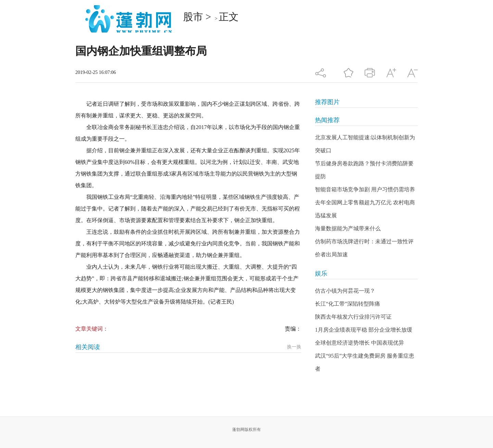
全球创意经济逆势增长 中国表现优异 (359, 343)
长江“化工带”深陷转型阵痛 (347, 304)
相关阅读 (88, 347)
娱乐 (321, 273)
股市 (193, 17)
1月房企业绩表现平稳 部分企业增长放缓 (364, 330)
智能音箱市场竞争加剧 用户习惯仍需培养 (365, 189)
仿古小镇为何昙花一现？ (345, 291)
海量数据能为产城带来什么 (348, 228)
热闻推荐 (327, 120)
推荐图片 (327, 102)
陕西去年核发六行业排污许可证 (353, 317)
